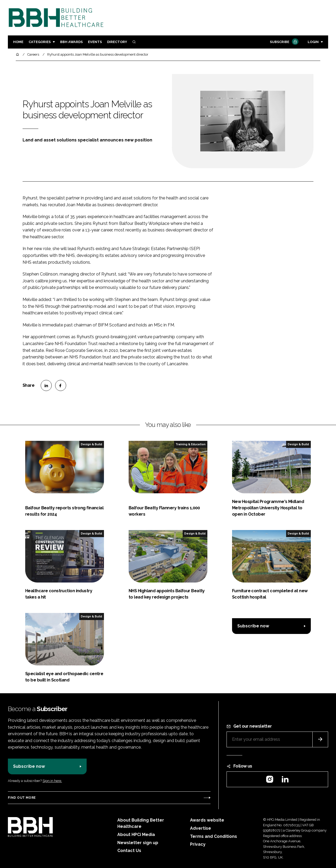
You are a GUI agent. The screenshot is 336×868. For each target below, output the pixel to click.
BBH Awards (71, 42)
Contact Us (129, 851)
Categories (40, 42)
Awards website (207, 820)
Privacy (198, 844)
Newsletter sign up (138, 843)
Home (18, 42)
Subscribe (283, 42)
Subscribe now (253, 626)
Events (95, 42)
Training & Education (191, 444)
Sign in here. (52, 781)
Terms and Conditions (214, 836)
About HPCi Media (136, 835)
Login (313, 42)
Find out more (22, 798)
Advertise (201, 828)
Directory (117, 42)
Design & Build (91, 444)
